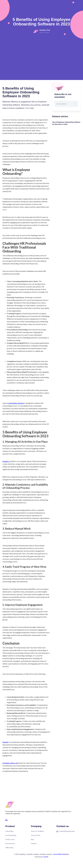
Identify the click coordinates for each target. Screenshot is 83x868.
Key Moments (10, 844)
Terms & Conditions (37, 831)
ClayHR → (34, 844)
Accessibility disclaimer (61, 854)
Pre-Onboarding (11, 835)
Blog (32, 839)
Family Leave (10, 839)
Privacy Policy (36, 835)
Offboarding (9, 848)
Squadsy (6, 742)
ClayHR (46, 857)
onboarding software (16, 403)
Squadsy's (6, 461)
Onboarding (9, 831)
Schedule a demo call (10, 763)
